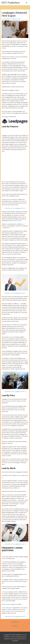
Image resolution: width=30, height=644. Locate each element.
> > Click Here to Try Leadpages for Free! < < (15, 208)
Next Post (15, 626)
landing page (22, 69)
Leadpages (8, 604)
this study (22, 104)
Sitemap (24, 635)
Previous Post (15, 622)
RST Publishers (11, 3)
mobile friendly (17, 221)
